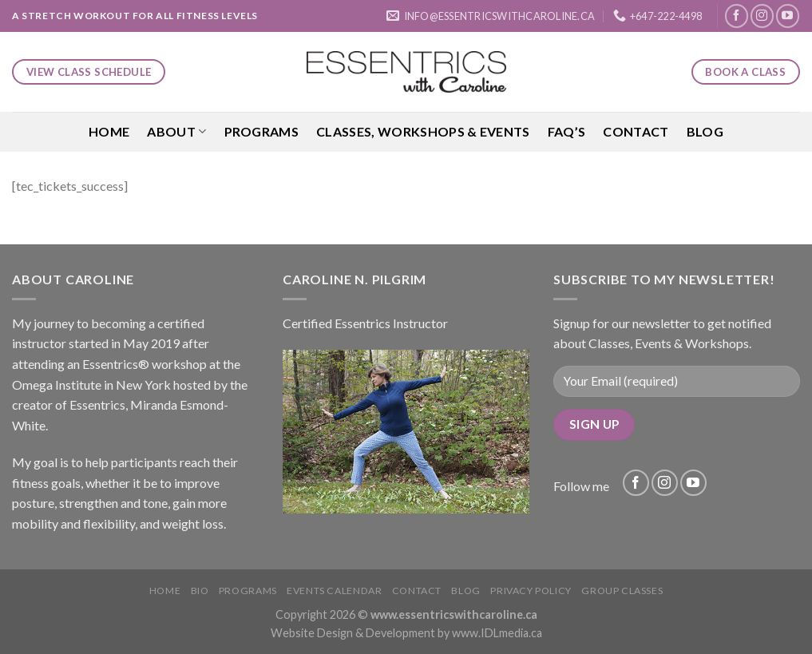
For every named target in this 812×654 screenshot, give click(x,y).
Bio (200, 591)
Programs (262, 131)
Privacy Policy (531, 591)
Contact (636, 131)
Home (109, 131)
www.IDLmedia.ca (497, 633)
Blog (705, 131)
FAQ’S (567, 131)
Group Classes (622, 591)
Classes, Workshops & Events (423, 131)
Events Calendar (334, 591)
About (176, 132)
